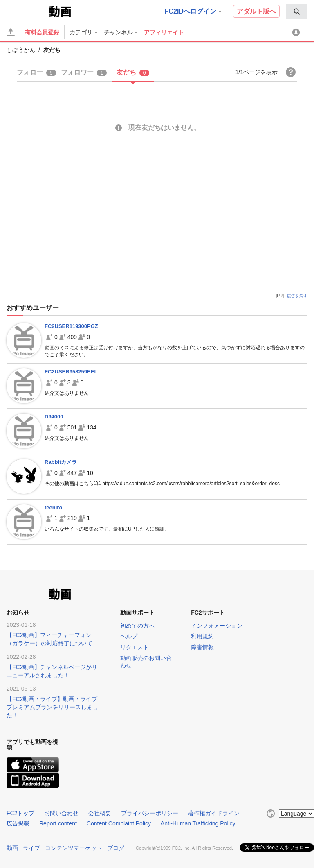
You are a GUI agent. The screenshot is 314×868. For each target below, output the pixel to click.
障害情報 (202, 647)
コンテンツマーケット (74, 848)
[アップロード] (11, 32)
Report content (58, 823)
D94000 (54, 417)
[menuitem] (297, 11)
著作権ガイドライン (214, 813)
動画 (12, 848)
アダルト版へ (256, 11)
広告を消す (297, 296)
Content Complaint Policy (119, 823)
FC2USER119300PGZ (71, 326)
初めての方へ (137, 626)
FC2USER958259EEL (71, 372)
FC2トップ (20, 813)
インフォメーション (217, 626)
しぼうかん (21, 50)
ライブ (31, 848)
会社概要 (100, 813)
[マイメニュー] (297, 32)
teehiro (53, 507)
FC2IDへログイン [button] (193, 11)
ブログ (116, 848)
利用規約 (202, 636)
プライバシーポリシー (150, 813)
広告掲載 (18, 823)
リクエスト (135, 647)
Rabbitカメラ (61, 462)
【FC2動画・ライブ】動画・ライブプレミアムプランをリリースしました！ (52, 707)
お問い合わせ (61, 813)
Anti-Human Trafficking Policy (198, 823)
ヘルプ (129, 636)
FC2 (27, 11)
